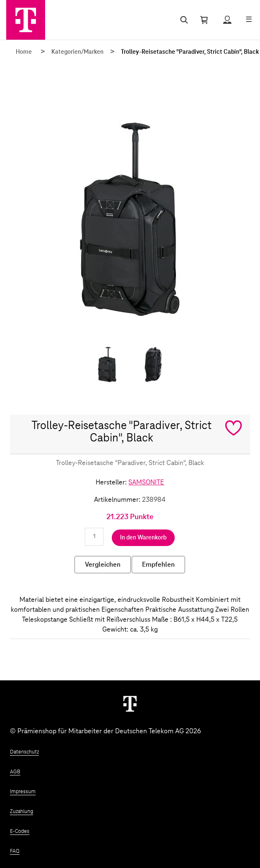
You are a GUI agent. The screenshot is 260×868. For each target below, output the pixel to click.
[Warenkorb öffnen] (204, 20)
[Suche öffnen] (182, 20)
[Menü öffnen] (249, 20)
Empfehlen (158, 565)
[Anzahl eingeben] (94, 537)
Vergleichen (103, 565)
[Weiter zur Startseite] (130, 703)
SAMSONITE (146, 482)
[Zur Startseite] (26, 20)
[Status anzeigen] (227, 20)
